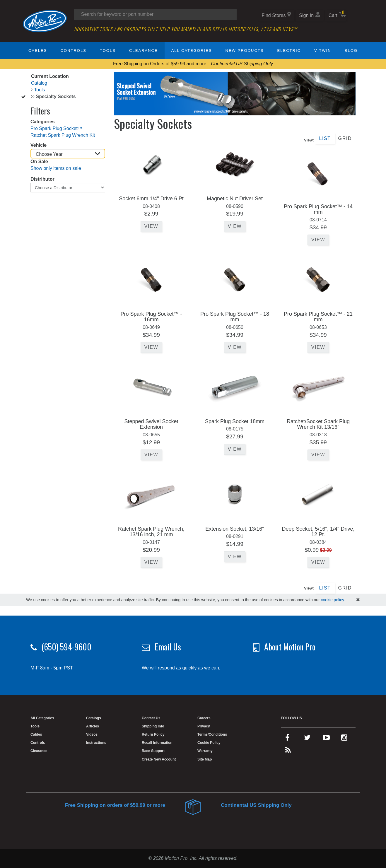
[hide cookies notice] (358, 600)
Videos (92, 734)
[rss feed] (288, 751)
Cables (38, 51)
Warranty (205, 751)
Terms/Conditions (212, 734)
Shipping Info (153, 726)
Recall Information (157, 743)
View (151, 226)
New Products (245, 51)
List (325, 138)
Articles (93, 726)
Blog (351, 51)
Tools (108, 51)
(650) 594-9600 (66, 647)
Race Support (153, 751)
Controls (74, 51)
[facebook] (287, 739)
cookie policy (332, 600)
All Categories (192, 51)
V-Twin (323, 51)
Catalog (39, 83)
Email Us (168, 647)
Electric (289, 51)
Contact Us (151, 718)
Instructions (96, 743)
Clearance (143, 51)
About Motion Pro (290, 647)
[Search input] (155, 14)
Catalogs (94, 718)
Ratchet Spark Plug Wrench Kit (63, 135)
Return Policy (153, 734)
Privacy (204, 726)
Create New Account (159, 759)
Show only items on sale (56, 168)
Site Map (205, 759)
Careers (204, 718)
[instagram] (344, 739)
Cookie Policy (209, 743)
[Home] (45, 21)
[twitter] (307, 739)
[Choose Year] (68, 154)
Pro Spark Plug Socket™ (56, 128)
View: (309, 140)
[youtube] (326, 739)
